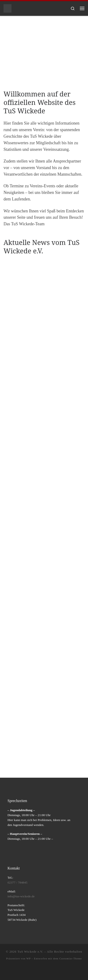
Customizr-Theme (71, 958)
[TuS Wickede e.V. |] (8, 8)
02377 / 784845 (17, 882)
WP (28, 958)
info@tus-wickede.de (21, 896)
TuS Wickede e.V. (30, 952)
